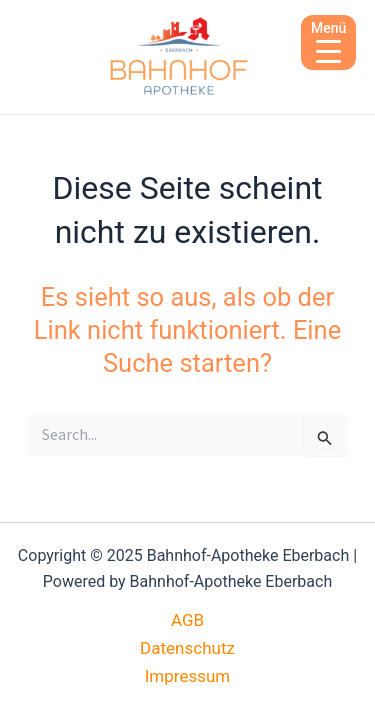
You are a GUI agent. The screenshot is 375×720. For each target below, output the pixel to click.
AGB (187, 620)
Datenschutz (187, 648)
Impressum (188, 676)
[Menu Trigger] (328, 42)
